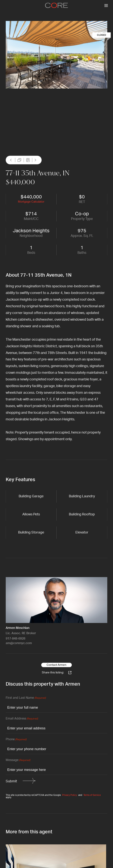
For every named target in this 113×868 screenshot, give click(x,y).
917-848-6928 (15, 639)
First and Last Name (26, 698)
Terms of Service (92, 795)
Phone (16, 740)
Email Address (22, 719)
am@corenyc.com (19, 643)
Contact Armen (56, 665)
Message (18, 760)
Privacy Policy (70, 795)
